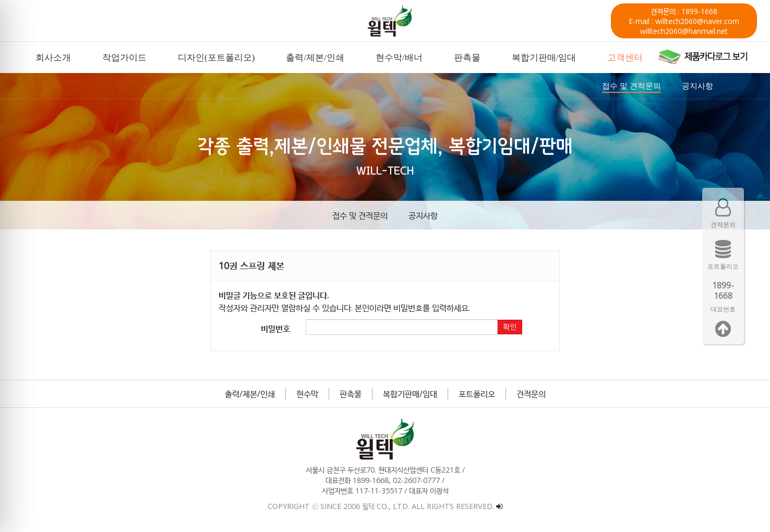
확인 (510, 327)
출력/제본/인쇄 (250, 394)
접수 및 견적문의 (360, 215)
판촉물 (351, 394)
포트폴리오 (477, 394)
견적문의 (531, 394)
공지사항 (423, 215)
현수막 (307, 394)
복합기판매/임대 (410, 394)
